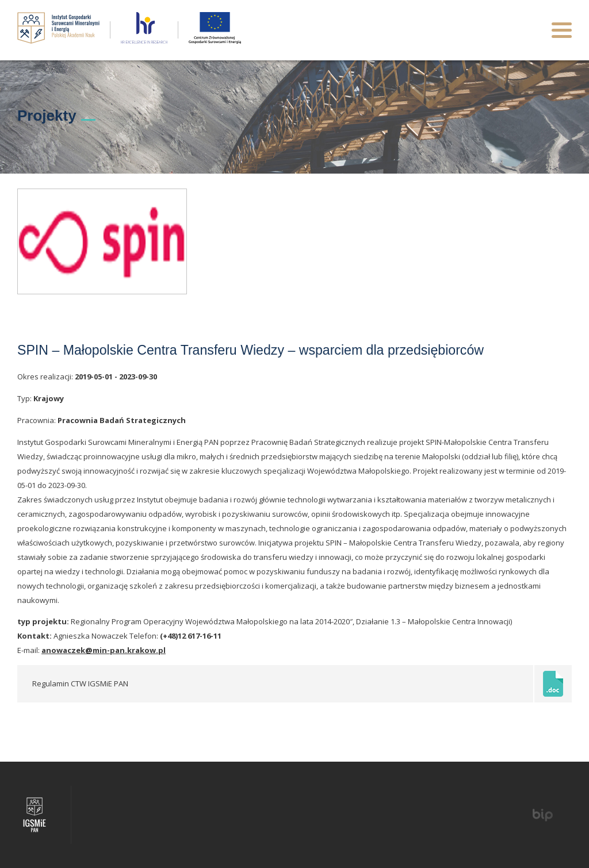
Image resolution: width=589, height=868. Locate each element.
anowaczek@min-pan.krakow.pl (104, 650)
